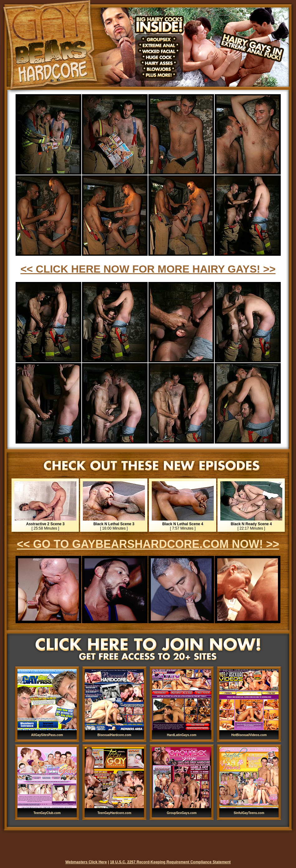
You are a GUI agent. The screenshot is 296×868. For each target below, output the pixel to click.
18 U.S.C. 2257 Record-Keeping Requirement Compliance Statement (170, 862)
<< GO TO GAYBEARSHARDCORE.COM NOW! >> (148, 544)
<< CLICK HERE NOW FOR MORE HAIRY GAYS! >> (148, 269)
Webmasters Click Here (86, 862)
